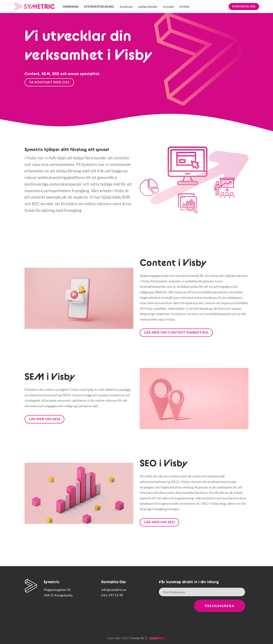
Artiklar (185, 7)
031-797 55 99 (112, 595)
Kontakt (168, 7)
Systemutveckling (99, 7)
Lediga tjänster (148, 7)
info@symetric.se (114, 589)
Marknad (71, 7)
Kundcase (126, 7)
